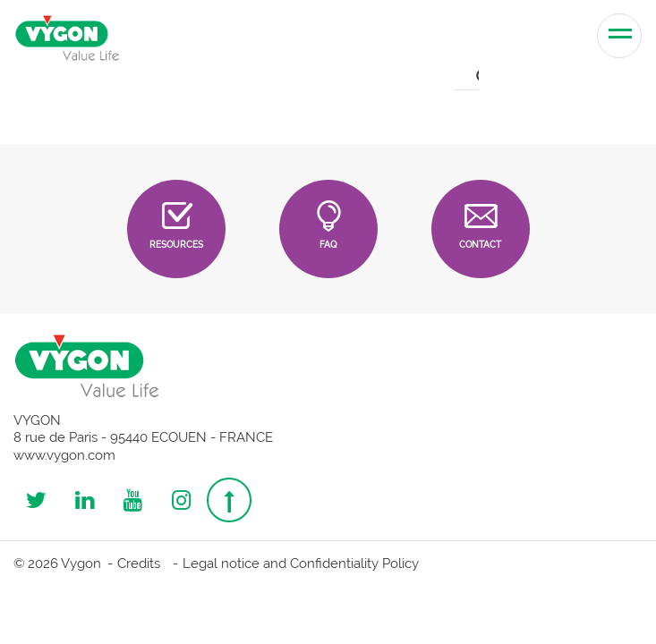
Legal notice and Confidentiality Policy (301, 563)
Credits (139, 563)
